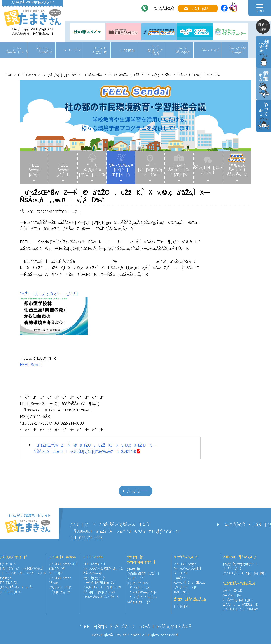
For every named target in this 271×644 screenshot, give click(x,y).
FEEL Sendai (27, 75)
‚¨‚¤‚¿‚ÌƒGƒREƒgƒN (61, 587)
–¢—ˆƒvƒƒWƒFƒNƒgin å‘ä (150, 170)
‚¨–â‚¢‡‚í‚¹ (200, 8)
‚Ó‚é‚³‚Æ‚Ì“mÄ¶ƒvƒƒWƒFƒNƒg (244, 573)
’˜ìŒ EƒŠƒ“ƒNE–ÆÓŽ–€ (107, 626)
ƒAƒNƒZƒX (6, 578)
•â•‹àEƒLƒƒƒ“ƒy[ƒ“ (100, 50)
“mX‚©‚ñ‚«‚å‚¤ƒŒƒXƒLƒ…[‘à (92, 170)
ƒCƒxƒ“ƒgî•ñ (57, 568)
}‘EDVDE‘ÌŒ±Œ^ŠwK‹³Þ (23, 573)
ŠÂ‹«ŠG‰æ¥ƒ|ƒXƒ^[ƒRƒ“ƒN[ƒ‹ (121, 170)
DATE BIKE (181, 592)
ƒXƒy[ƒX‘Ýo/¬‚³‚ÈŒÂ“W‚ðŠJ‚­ (22, 568)
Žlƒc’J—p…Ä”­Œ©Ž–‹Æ (45, 50)
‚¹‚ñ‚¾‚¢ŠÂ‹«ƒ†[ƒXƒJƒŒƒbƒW (179, 170)
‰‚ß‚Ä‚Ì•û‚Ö (162, 8)
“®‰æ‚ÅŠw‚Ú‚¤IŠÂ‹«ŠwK (237, 170)
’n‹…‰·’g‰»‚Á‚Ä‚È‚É (188, 568)
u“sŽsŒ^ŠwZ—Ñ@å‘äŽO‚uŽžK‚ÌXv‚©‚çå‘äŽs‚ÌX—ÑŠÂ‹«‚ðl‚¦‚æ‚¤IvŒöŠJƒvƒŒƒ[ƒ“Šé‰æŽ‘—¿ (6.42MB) (95, 448)
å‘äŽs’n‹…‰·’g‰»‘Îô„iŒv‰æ (190, 580)
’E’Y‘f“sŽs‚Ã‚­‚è (186, 557)
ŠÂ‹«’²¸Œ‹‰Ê (210, 50)
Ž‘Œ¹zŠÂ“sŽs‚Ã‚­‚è (190, 599)
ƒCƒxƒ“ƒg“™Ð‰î (138, 583)
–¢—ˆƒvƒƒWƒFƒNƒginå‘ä (59, 75)
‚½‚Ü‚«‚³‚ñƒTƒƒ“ (13, 557)
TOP (9, 75)
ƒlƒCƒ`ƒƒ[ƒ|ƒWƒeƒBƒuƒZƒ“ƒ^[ (141, 559)
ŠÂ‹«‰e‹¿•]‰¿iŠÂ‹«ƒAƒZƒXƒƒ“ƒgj (238, 597)
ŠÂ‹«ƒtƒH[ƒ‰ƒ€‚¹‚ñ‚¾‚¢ (208, 170)
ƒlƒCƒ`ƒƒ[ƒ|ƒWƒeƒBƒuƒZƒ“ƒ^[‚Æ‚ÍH (143, 571)
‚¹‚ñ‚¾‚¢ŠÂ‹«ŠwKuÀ (17, 50)
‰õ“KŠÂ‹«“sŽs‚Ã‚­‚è (239, 583)
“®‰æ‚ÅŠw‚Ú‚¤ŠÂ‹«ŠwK (101, 597)
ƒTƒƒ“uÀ (8, 564)
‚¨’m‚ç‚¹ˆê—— (138, 491)
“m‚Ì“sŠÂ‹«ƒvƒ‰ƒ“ (183, 50)
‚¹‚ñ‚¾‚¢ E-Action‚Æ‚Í (63, 564)
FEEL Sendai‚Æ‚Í (94, 564)
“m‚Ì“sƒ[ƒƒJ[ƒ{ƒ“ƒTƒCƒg (155, 50)
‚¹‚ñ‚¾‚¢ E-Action (62, 557)
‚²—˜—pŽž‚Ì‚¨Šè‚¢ (10, 592)
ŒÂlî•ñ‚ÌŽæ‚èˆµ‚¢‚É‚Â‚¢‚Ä (167, 626)
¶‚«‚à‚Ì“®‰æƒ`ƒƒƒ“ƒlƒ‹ (142, 592)
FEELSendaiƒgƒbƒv (34, 170)
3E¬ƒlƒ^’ (56, 573)
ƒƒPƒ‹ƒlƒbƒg (128, 50)
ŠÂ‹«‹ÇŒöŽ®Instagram (238, 50)
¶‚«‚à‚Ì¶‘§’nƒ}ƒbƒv (142, 597)
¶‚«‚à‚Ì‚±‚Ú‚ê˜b (138, 588)
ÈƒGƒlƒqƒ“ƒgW (60, 592)
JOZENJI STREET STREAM (241, 609)
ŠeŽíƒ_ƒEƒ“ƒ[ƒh (139, 602)
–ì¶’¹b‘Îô (72, 50)
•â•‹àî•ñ (181, 573)
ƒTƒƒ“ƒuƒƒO (8, 582)
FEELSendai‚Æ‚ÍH (63, 170)
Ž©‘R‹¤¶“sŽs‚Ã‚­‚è (240, 557)
